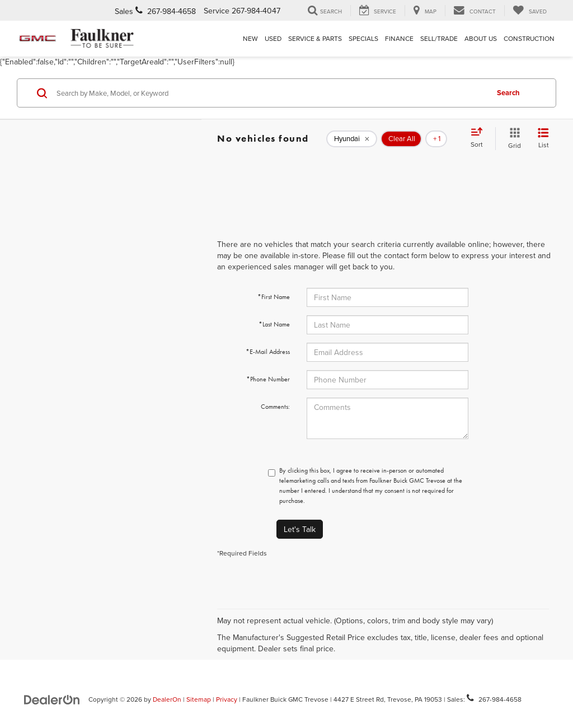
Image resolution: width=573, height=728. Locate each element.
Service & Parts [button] (315, 38)
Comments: (275, 407)
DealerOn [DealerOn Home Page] (167, 699)
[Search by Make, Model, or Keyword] (271, 93)
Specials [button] (363, 38)
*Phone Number (268, 379)
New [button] (250, 38)
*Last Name (274, 324)
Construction (529, 38)
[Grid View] (512, 139)
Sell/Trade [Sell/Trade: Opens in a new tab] (439, 38)
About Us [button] (481, 38)
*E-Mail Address (268, 352)
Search (508, 93)
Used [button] (273, 38)
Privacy (227, 699)
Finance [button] (399, 38)
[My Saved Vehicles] (530, 11)
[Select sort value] (480, 138)
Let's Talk (300, 529)
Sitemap (199, 699)
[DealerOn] (52, 699)
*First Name (274, 297)
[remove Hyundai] (352, 139)
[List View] (543, 139)
